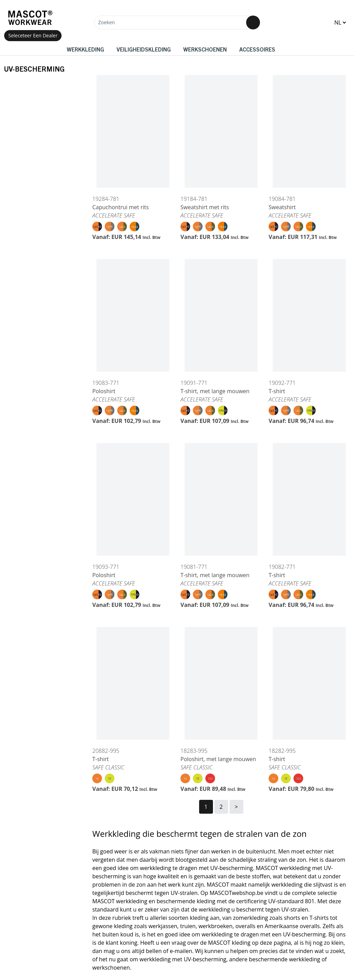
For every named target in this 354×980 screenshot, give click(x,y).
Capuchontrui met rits (120, 207)
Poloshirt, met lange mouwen (218, 759)
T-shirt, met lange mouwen (215, 391)
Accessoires (257, 49)
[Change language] (340, 22)
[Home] (30, 18)
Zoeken (106, 22)
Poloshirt (104, 391)
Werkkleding (85, 49)
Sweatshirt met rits (205, 207)
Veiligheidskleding (144, 49)
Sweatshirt (282, 207)
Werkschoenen (205, 49)
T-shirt (277, 391)
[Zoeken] (177, 22)
